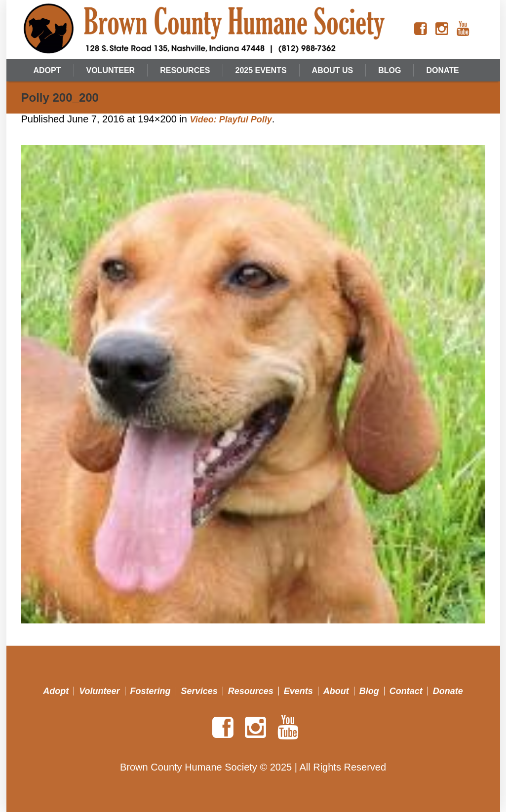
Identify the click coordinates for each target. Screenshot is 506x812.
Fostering (151, 691)
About (336, 691)
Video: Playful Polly (231, 119)
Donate (448, 691)
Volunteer (99, 691)
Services (199, 691)
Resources (251, 691)
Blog (369, 691)
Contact (406, 691)
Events (298, 691)
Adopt (56, 691)
